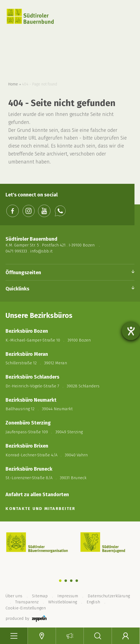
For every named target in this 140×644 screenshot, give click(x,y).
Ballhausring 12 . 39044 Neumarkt (39, 409)
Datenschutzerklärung (109, 596)
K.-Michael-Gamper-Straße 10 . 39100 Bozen (48, 340)
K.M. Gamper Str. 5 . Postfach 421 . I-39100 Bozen (50, 245)
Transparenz (27, 602)
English (93, 602)
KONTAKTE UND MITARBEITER (40, 509)
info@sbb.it (41, 251)
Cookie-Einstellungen (26, 608)
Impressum (68, 596)
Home (13, 84)
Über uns (14, 596)
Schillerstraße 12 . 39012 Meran (36, 363)
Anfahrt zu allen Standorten (37, 495)
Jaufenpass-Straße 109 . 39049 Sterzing (44, 432)
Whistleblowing (63, 602)
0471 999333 (16, 251)
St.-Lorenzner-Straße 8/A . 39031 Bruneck (46, 478)
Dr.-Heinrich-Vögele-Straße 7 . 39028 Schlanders (52, 386)
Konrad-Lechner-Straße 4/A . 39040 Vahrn (47, 455)
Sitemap (40, 596)
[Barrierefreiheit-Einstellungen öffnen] (131, 331)
